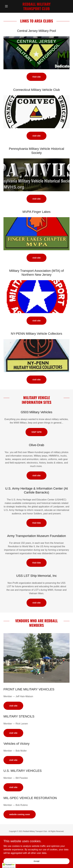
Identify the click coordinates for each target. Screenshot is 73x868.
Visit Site (36, 523)
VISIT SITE (36, 432)
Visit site (36, 77)
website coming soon (20, 814)
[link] (36, 6)
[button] (8, 6)
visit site (36, 136)
